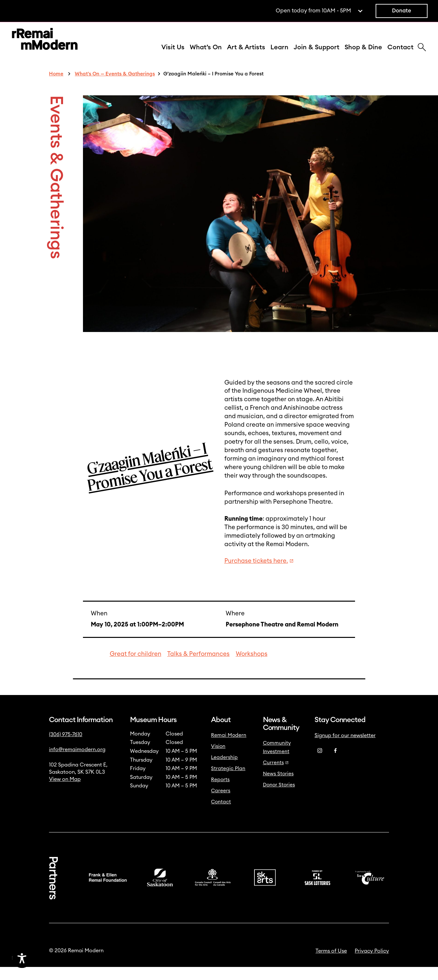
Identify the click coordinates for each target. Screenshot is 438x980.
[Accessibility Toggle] (53, 958)
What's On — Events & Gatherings (115, 87)
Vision (218, 759)
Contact (400, 54)
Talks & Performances (198, 667)
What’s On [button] (206, 54)
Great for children (136, 667)
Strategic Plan (228, 782)
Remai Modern (229, 748)
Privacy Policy (372, 964)
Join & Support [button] (316, 54)
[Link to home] (45, 47)
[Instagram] (320, 764)
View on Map (65, 792)
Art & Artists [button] (246, 54)
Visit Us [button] (173, 54)
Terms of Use (331, 964)
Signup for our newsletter (345, 749)
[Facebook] (335, 764)
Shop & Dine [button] (363, 54)
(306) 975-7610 (66, 748)
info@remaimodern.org (77, 763)
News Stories (278, 787)
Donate (402, 11)
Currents (276, 776)
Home (56, 87)
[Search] (422, 55)
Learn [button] (279, 54)
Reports (220, 793)
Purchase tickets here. (259, 574)
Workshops (252, 667)
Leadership (224, 771)
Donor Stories (279, 798)
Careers (221, 804)
